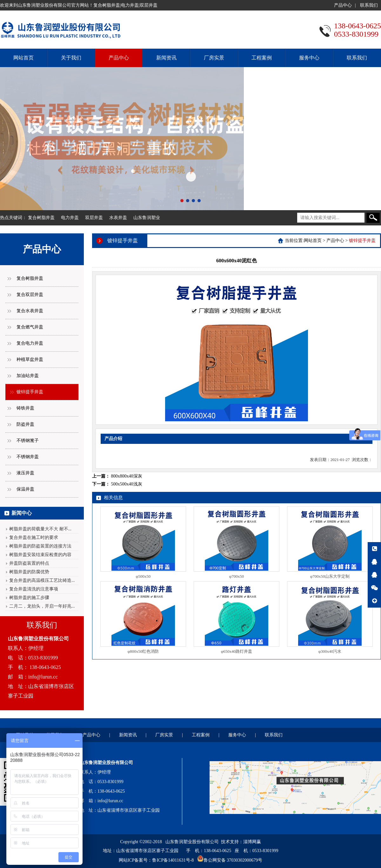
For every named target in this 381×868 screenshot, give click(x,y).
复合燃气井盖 (30, 327)
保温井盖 (25, 489)
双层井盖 (94, 218)
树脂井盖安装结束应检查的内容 (40, 555)
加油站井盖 (28, 376)
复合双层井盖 (30, 295)
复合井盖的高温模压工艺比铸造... (42, 580)
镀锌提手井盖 (30, 392)
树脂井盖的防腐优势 (29, 572)
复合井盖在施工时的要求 (34, 537)
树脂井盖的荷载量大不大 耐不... (40, 529)
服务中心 (309, 58)
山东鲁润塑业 (147, 218)
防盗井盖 (25, 424)
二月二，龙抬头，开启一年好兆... (42, 606)
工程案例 (262, 58)
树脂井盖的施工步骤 (29, 598)
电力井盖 (70, 218)
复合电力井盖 (30, 343)
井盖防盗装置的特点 (29, 563)
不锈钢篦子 (28, 441)
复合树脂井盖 (41, 218)
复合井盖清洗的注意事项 (34, 589)
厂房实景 (214, 58)
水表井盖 (118, 218)
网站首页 (23, 58)
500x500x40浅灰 (127, 484)
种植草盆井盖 (30, 359)
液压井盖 (25, 473)
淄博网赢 (252, 842)
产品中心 (343, 5)
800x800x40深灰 (127, 476)
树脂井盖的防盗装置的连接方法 (40, 546)
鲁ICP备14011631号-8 (173, 860)
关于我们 (71, 58)
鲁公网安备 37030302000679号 (233, 860)
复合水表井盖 (30, 311)
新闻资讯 (166, 58)
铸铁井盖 (25, 408)
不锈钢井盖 (28, 457)
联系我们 (369, 5)
